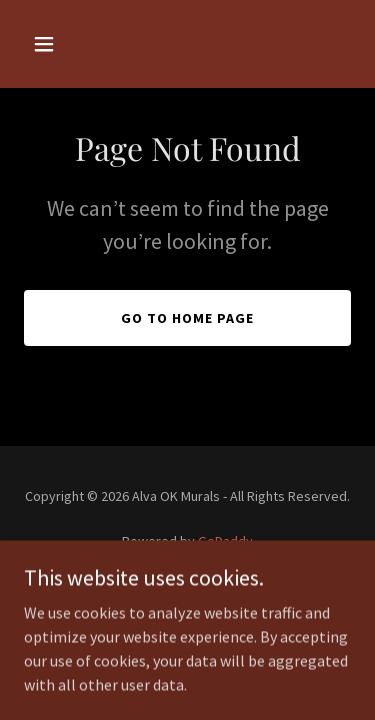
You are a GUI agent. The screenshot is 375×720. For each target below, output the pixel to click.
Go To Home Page (187, 318)
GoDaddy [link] (225, 541)
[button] (48, 44)
